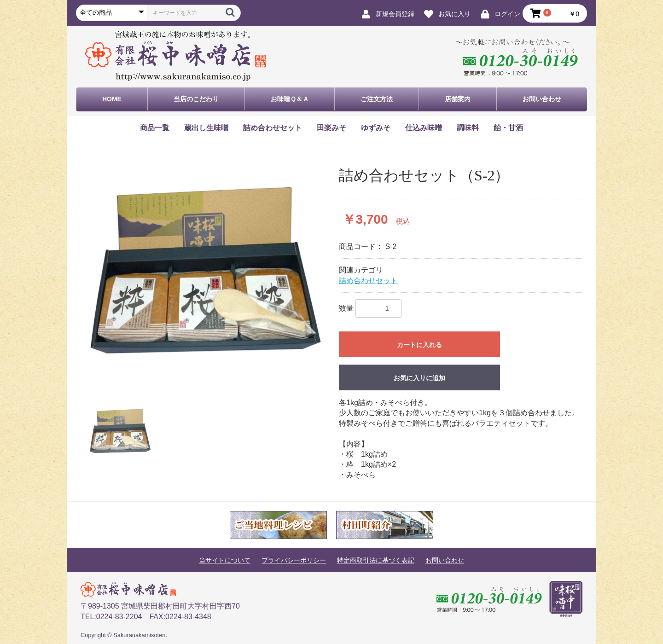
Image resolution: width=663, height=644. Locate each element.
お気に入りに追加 (419, 378)
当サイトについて (225, 560)
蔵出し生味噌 (206, 128)
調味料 (468, 128)
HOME (112, 99)
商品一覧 (155, 128)
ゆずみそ (376, 128)
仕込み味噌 (424, 128)
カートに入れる (419, 345)
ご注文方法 (377, 99)
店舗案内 (458, 99)
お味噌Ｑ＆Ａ (290, 99)
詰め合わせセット (273, 128)
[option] (206, 270)
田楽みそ (331, 128)
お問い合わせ (542, 99)
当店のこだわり (196, 99)
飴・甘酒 (508, 128)
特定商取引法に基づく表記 (376, 560)
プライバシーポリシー (294, 560)
